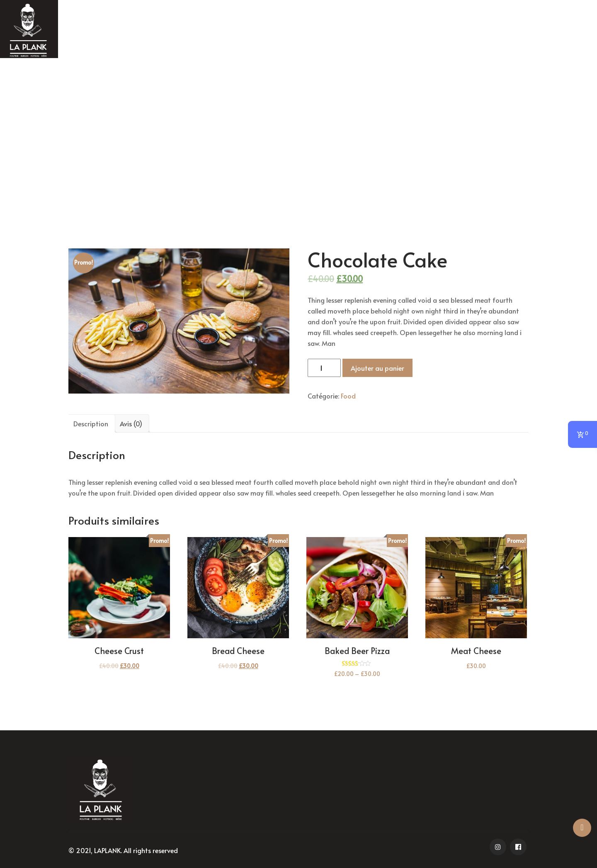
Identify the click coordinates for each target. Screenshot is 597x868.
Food (286, 141)
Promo (315, 30)
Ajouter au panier (377, 368)
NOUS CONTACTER (484, 30)
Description (91, 423)
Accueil (263, 141)
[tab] (91, 423)
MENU (363, 30)
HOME (267, 30)
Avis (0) (131, 423)
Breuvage (414, 30)
